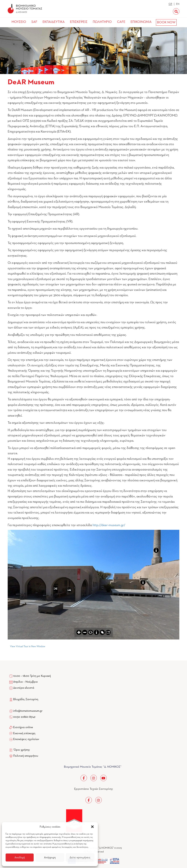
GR (170, 4)
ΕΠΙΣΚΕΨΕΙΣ (79, 22)
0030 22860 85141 (24, 717)
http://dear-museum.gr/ (109, 525)
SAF (34, 22)
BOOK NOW (166, 22)
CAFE (121, 22)
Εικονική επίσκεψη (24, 733)
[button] (92, 827)
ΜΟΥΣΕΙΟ (19, 22)
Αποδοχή (20, 857)
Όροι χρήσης (22, 750)
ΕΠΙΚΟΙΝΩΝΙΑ (141, 22)
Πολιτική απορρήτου (26, 756)
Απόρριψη (50, 857)
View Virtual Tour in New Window (28, 646)
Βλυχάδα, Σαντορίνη (24, 699)
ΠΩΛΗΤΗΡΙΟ (102, 22)
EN (178, 4)
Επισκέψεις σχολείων (26, 739)
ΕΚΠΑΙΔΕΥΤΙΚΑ (54, 22)
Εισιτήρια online (23, 727)
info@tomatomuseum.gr (28, 711)
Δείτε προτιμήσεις (80, 857)
